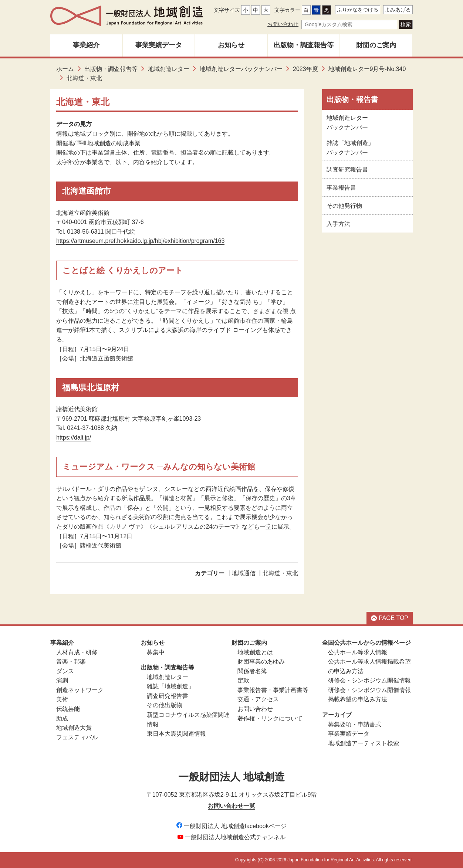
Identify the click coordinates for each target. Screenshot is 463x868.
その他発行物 (344, 206)
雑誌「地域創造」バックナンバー (350, 148)
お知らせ (231, 45)
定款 (243, 680)
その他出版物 (165, 705)
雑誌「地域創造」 (170, 686)
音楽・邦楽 (71, 662)
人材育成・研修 (77, 652)
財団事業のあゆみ (261, 662)
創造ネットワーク (80, 690)
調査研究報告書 (347, 169)
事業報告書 (341, 188)
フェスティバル (77, 737)
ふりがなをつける (358, 10)
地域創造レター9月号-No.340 (367, 69)
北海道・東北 (280, 573)
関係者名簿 (252, 671)
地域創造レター (169, 69)
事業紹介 (86, 45)
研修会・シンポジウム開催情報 (369, 680)
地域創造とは (255, 652)
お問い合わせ (283, 24)
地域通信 (244, 573)
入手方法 (338, 224)
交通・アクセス (258, 699)
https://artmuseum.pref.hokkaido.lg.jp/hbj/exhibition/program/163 (140, 241)
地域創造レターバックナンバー (241, 69)
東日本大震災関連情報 (176, 734)
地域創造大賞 (74, 728)
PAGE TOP (390, 618)
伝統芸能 (68, 709)
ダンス (65, 671)
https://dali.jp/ (74, 438)
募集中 (156, 652)
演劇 (62, 680)
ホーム (65, 69)
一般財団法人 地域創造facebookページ (231, 826)
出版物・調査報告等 (304, 45)
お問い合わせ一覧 (231, 806)
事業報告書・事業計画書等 (273, 690)
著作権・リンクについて (270, 718)
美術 (62, 699)
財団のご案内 (376, 45)
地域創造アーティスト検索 (364, 743)
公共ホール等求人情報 (358, 652)
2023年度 (305, 69)
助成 (62, 718)
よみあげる (398, 10)
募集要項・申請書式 (355, 724)
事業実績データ (159, 45)
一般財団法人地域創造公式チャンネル (231, 837)
